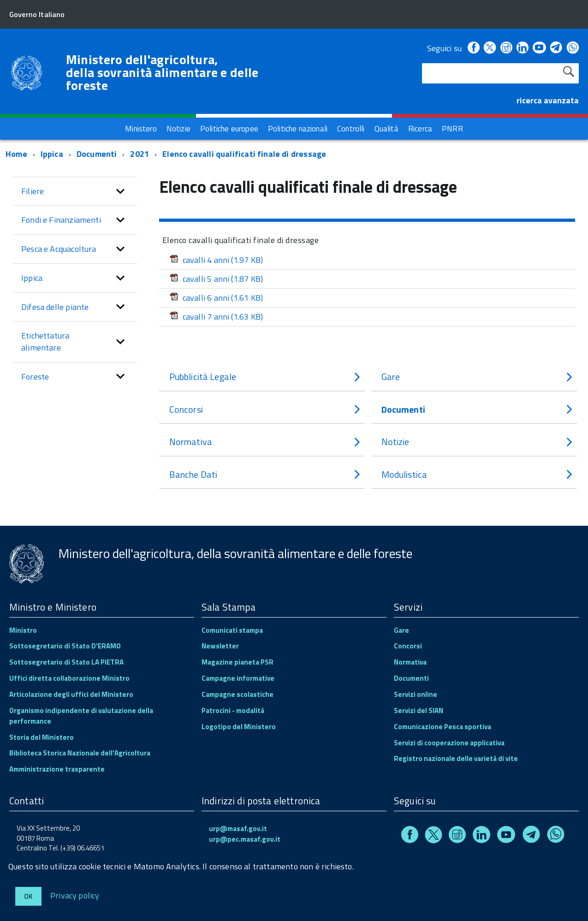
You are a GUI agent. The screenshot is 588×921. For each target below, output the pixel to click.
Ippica (52, 153)
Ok (28, 896)
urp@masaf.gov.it (238, 828)
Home (16, 153)
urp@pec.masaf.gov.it (245, 838)
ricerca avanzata (548, 100)
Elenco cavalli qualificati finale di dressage (244, 153)
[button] (120, 190)
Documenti (97, 153)
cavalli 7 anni (216, 316)
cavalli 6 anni (216, 297)
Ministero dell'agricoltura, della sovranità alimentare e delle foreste (162, 72)
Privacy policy (75, 895)
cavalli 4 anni (216, 259)
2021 (140, 153)
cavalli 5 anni (216, 278)
